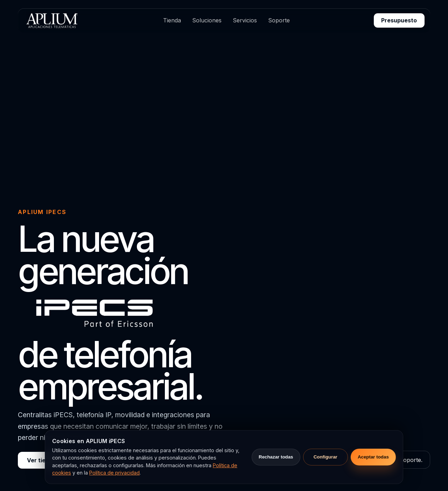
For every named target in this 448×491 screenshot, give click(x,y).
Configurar (325, 457)
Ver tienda (41, 460)
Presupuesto (399, 20)
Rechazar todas (276, 457)
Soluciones (207, 20)
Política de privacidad (114, 473)
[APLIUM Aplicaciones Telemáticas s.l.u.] (51, 20)
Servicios (245, 20)
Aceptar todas (373, 457)
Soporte (279, 20)
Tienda (172, 20)
